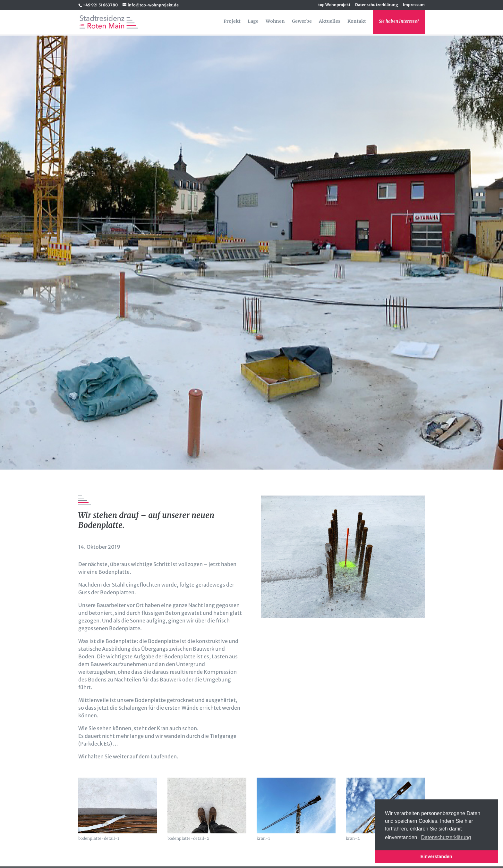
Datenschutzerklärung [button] (446, 837)
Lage (253, 21)
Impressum (414, 5)
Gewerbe (302, 21)
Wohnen (275, 21)
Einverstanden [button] (436, 856)
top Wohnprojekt (334, 5)
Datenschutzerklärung (377, 5)
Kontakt (357, 21)
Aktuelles (330, 21)
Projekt (232, 21)
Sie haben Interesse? (399, 21)
